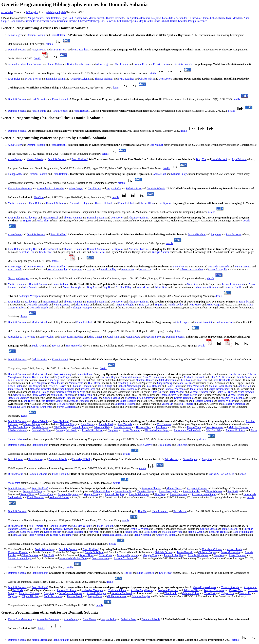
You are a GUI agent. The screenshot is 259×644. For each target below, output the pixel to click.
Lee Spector (132, 18)
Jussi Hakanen (154, 386)
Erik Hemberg (124, 21)
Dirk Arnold (171, 593)
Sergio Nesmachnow (219, 389)
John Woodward (195, 386)
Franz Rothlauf (52, 18)
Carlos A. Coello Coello (222, 474)
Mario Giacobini (197, 234)
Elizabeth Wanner (17, 430)
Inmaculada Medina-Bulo (187, 430)
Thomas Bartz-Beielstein (36, 377)
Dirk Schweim (108, 21)
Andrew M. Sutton (236, 430)
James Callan (210, 18)
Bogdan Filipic (62, 377)
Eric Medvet (156, 145)
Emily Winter (39, 395)
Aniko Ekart (159, 174)
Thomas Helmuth (115, 18)
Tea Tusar (202, 380)
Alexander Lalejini (149, 18)
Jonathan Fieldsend (125, 404)
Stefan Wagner (177, 392)
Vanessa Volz (76, 383)
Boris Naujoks (38, 383)
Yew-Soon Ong (107, 377)
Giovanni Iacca (87, 389)
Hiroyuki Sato (144, 427)
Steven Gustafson (66, 407)
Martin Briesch (96, 18)
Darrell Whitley (226, 401)
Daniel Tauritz (174, 386)
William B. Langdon (62, 395)
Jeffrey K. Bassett (57, 386)
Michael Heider (236, 395)
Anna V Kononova (153, 377)
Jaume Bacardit (16, 389)
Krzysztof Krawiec (197, 488)
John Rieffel (29, 401)
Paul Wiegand (35, 386)
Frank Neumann (36, 497)
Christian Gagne (145, 491)
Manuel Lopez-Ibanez (221, 386)
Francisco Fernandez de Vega (70, 392)
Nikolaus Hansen (145, 380)
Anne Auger (54, 380)
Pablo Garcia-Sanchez (191, 269)
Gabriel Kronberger (42, 407)
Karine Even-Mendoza (230, 18)
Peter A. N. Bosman (220, 377)
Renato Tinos (194, 427)
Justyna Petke (32, 21)
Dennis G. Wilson (32, 491)
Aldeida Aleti (106, 424)
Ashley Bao (81, 18)
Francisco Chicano (203, 401)
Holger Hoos (227, 593)
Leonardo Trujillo (218, 269)
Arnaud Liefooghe (57, 269)
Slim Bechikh (213, 430)
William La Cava (17, 407)
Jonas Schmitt (161, 21)
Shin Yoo (39, 197)
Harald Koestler (178, 21)
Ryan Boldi (68, 18)
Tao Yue (56, 346)
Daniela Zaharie (244, 377)
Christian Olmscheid (68, 21)
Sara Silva (178, 267)
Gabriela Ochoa (112, 398)
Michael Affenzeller (200, 392)
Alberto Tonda (174, 488)
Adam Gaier (157, 392)
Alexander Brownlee (40, 389)
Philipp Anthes (35, 18)
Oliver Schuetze (214, 491)
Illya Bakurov (239, 159)
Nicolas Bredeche (17, 427)
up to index (7, 12)
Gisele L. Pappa (80, 427)
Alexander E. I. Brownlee (50, 188)
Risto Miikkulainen (92, 430)
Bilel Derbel (95, 383)
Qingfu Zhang (165, 383)
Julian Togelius (128, 401)
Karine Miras (99, 252)
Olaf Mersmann (168, 380)
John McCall (244, 386)
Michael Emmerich (194, 377)
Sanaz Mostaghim (169, 491)
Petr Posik (186, 380)
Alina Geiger (15, 35)
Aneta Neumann (131, 430)
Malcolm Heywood (239, 427)
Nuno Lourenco (243, 267)
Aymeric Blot (19, 395)
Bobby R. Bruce (224, 392)
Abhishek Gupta (129, 377)
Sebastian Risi (27, 252)
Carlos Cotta (46, 494)
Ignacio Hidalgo (41, 392)
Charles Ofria (168, 18)
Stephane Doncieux (79, 401)
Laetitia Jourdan (122, 427)
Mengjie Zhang (92, 494)
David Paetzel (190, 395)
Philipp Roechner (197, 21)
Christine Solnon (117, 590)
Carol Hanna (16, 21)
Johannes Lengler (141, 596)
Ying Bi (91, 269)
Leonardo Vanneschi (219, 267)
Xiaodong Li (124, 383)
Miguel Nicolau (30, 596)
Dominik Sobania (36, 35)
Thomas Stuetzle (169, 395)
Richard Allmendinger (129, 386)
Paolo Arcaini (39, 346)
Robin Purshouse (53, 596)
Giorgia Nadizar (160, 252)
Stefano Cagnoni (65, 389)
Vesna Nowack (246, 392)
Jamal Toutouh (128, 389)
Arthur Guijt (146, 269)
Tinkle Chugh (105, 386)
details (49, 44)
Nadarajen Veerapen (19, 278)
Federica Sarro (48, 21)
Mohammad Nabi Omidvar (139, 398)
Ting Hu (27, 221)
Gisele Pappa (182, 322)
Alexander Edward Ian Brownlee (25, 64)
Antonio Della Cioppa (232, 398)
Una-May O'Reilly (143, 21)
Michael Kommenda (234, 404)
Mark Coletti (184, 383)
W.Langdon (32, 12)
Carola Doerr (236, 374)
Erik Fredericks (74, 346)
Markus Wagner (32, 424)
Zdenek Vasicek (225, 322)
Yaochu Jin (167, 404)
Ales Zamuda (15, 269)
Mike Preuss (57, 383)
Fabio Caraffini (16, 380)
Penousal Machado (175, 389)
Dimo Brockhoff (221, 380)
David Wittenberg (90, 21)
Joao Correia (197, 389)
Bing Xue (201, 159)
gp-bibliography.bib (55, 12)
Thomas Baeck (75, 596)
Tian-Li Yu (210, 593)
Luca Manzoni (219, 159)
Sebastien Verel (90, 398)
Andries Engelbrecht (142, 590)
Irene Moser (128, 269)
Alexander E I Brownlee (189, 18)
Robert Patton (15, 386)
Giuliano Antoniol (117, 596)
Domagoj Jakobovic (66, 430)
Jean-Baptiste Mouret (52, 401)
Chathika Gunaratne (82, 386)
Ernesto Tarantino (184, 398)
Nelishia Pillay (179, 174)
